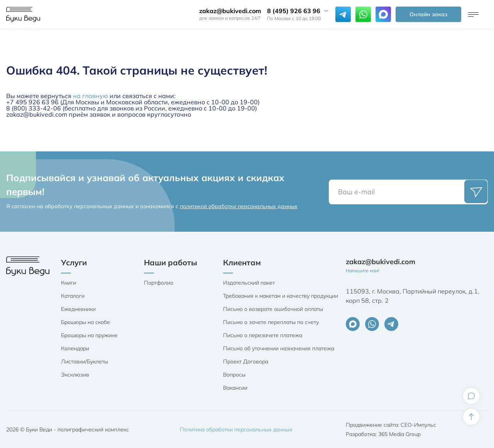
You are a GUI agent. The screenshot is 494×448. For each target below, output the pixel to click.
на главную (91, 96)
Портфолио (159, 283)
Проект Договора (246, 361)
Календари (75, 348)
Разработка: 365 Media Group (383, 434)
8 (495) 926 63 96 (294, 11)
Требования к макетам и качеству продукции (281, 296)
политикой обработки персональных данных (239, 206)
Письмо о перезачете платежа (263, 335)
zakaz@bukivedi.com (230, 11)
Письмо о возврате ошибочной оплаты (273, 309)
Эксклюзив (75, 375)
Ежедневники (78, 309)
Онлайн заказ (428, 14)
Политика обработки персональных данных (236, 429)
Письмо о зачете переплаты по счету (271, 322)
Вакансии (235, 388)
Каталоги (73, 296)
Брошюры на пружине (89, 335)
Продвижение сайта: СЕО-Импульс (391, 425)
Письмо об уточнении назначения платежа (279, 348)
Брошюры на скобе (85, 322)
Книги (69, 283)
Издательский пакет (249, 283)
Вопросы (234, 375)
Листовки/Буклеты (85, 361)
